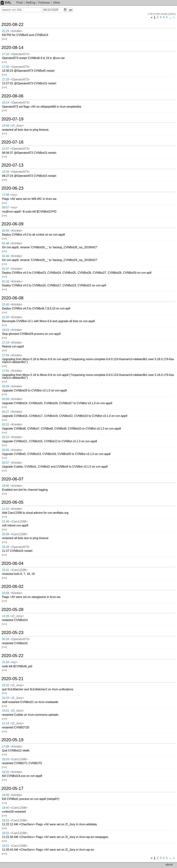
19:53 (6, 330)
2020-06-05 (12, 502)
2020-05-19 (12, 740)
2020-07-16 (12, 142)
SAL (6, 2)
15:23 (6, 698)
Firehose (44, 3)
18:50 (6, 795)
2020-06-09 (12, 224)
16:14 (6, 103)
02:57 (6, 463)
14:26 (6, 616)
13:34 (6, 172)
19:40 (6, 486)
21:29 (6, 31)
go (71, 10)
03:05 (6, 450)
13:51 (6, 711)
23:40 (6, 304)
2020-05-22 (12, 656)
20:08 (6, 534)
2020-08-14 (12, 48)
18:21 (6, 846)
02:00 (6, 231)
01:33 (6, 281)
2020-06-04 (12, 563)
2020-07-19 (12, 119)
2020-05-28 (12, 610)
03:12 (6, 437)
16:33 (6, 759)
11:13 (6, 723)
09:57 (6, 207)
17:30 (6, 67)
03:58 (6, 399)
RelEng (30, 3)
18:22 (6, 820)
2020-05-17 (12, 788)
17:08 (6, 195)
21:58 (6, 662)
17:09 (6, 747)
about (169, 865)
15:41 (6, 570)
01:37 (6, 269)
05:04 (6, 639)
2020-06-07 (12, 479)
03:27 (6, 412)
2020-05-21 (12, 679)
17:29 (6, 79)
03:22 (6, 424)
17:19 (6, 343)
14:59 (6, 126)
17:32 (6, 54)
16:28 (6, 547)
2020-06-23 (12, 188)
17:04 (6, 355)
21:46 (6, 521)
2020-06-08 (12, 298)
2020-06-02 (12, 586)
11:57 (6, 149)
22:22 (6, 685)
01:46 (6, 243)
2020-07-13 (12, 165)
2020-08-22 (12, 24)
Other (57, 3)
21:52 (6, 509)
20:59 (6, 593)
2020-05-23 (12, 633)
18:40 (6, 808)
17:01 (6, 371)
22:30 (6, 317)
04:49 (6, 386)
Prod (20, 3)
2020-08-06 (12, 96)
